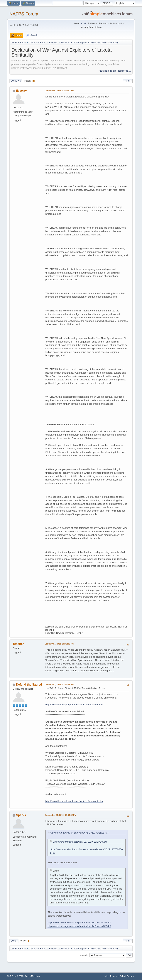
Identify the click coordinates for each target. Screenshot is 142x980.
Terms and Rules (117, 976)
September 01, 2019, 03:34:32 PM (61, 815)
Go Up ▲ (131, 976)
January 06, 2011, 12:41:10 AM (59, 91)
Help (106, 976)
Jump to (84, 955)
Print (128, 81)
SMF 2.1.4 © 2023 (15, 976)
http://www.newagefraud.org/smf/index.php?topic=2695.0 (79, 923)
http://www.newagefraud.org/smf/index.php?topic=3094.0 (79, 926)
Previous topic (107, 71)
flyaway (21, 91)
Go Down (16, 81)
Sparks (21, 815)
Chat (83, 23)
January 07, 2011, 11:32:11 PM (59, 684)
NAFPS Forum (24, 14)
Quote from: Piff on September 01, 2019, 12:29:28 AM (80, 842)
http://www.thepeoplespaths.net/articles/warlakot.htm (74, 801)
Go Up (14, 941)
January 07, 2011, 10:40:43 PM (59, 644)
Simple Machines (32, 976)
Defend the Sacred (29, 685)
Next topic (124, 71)
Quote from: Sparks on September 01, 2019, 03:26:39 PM (79, 833)
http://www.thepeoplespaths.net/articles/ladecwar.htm (74, 705)
